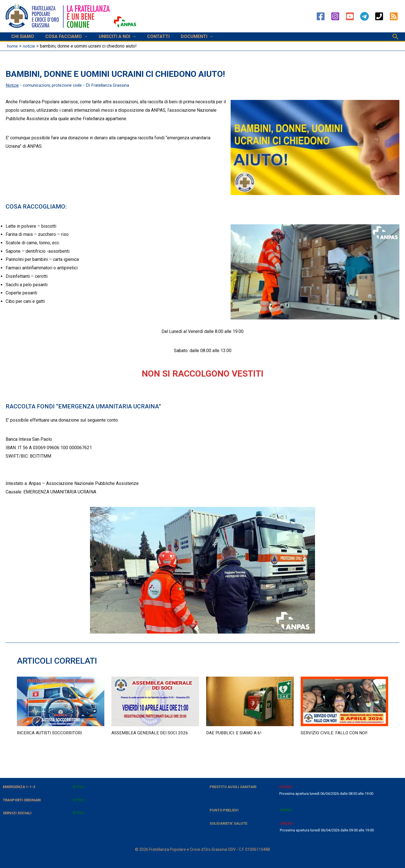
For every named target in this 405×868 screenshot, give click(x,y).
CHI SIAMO (22, 36)
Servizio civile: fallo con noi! (335, 732)
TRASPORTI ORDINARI (22, 800)
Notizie (13, 85)
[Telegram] (364, 16)
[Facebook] (321, 16)
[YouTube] (350, 16)
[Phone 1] (379, 16)
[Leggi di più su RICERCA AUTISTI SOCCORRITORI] (61, 701)
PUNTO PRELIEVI (224, 810)
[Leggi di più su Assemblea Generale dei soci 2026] (155, 701)
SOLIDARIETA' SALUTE (228, 823)
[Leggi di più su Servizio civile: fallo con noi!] (344, 701)
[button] (395, 37)
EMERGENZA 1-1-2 (19, 787)
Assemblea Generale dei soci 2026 (151, 732)
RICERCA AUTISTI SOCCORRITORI (51, 732)
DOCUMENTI (184, 36)
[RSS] (394, 16)
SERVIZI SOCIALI (17, 813)
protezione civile (70, 85)
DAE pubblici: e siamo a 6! (235, 732)
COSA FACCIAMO (60, 36)
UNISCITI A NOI (109, 36)
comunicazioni (38, 85)
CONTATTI (150, 36)
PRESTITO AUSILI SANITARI (233, 787)
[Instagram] (335, 16)
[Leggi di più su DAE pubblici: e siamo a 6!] (250, 701)
